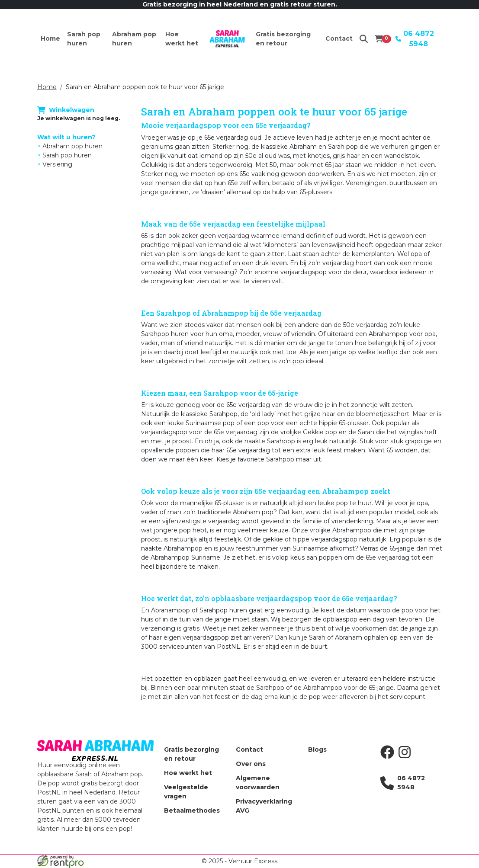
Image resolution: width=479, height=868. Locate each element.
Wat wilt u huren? (66, 137)
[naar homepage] (227, 39)
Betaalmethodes (192, 810)
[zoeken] (364, 39)
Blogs (317, 749)
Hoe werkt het (182, 39)
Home (50, 38)
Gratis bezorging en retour (283, 39)
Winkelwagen (66, 110)
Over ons (251, 764)
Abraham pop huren (134, 39)
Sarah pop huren (84, 39)
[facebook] (389, 757)
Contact (339, 38)
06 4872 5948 (415, 39)
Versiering (57, 164)
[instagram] (406, 757)
